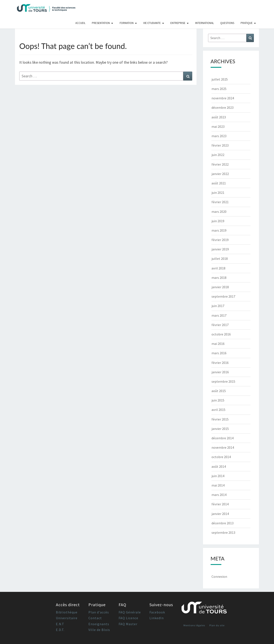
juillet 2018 (220, 259)
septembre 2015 (223, 381)
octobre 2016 (221, 334)
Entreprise (178, 23)
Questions (227, 23)
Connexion (219, 576)
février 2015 (220, 419)
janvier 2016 (220, 372)
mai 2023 (218, 126)
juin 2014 (218, 476)
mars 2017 (219, 315)
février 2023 (220, 145)
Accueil (80, 23)
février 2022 (220, 164)
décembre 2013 (223, 523)
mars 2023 (219, 136)
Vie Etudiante (152, 23)
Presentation (101, 23)
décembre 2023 (223, 107)
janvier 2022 (220, 174)
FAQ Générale (130, 612)
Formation (127, 23)
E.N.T (60, 624)
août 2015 (219, 391)
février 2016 (220, 363)
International (205, 23)
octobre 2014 (221, 457)
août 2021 (219, 183)
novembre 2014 (223, 447)
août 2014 (219, 466)
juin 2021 (218, 193)
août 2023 (219, 117)
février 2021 (220, 202)
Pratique (247, 23)
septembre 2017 (223, 296)
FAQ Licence (128, 618)
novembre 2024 (223, 98)
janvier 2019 (220, 249)
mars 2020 (219, 212)
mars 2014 (219, 495)
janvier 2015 (220, 429)
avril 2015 (218, 410)
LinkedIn (157, 618)
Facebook (157, 612)
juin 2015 (218, 400)
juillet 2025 (220, 79)
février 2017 (220, 325)
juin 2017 (218, 306)
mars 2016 (219, 353)
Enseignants (99, 624)
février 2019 (220, 240)
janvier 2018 (220, 287)
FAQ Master (128, 624)
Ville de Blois (99, 630)
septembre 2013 (223, 532)
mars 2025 (219, 89)
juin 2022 (218, 155)
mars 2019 (219, 230)
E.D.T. (60, 630)
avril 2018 (218, 268)
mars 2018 (219, 278)
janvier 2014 (220, 514)
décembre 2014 (223, 438)
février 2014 (220, 504)
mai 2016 (218, 344)
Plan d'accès (99, 612)
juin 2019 (218, 221)
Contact (95, 618)
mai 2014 (218, 485)
